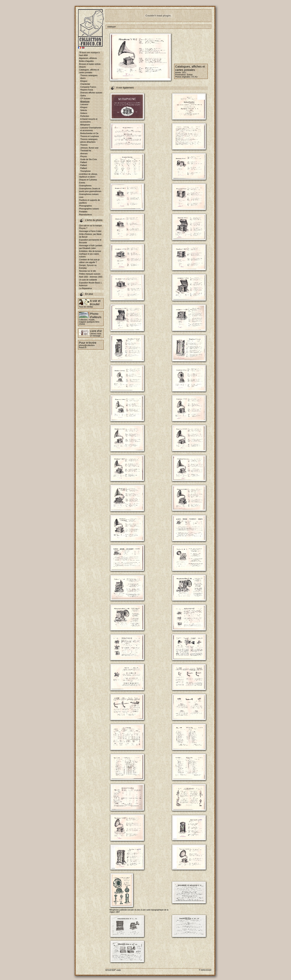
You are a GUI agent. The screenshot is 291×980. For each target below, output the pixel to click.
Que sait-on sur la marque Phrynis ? (90, 227)
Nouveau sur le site (88, 271)
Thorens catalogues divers (89, 77)
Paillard (84, 162)
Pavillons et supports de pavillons (90, 201)
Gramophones (85, 186)
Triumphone (86, 171)
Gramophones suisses (89, 194)
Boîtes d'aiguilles (86, 61)
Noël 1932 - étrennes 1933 (91, 277)
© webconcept (205, 970)
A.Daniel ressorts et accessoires (89, 120)
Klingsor (84, 81)
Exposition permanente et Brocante (90, 241)
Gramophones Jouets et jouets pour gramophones (90, 190)
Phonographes (86, 206)
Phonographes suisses (89, 209)
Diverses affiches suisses (91, 93)
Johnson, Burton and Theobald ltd (89, 149)
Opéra (83, 96)
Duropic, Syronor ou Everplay (88, 267)
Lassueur (84, 104)
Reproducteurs (86, 215)
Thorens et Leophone (90, 136)
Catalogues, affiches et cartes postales (89, 71)
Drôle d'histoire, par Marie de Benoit (90, 236)
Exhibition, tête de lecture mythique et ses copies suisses (90, 254)
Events (82, 183)
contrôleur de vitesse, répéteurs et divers (88, 175)
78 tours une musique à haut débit (89, 54)
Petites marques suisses (90, 274)
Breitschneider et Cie (89, 133)
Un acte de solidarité (88, 280)
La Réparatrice (86, 288)
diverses (84, 154)
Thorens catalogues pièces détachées (89, 141)
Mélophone (85, 125)
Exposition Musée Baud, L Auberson (90, 284)
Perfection (85, 116)
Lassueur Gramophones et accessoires (91, 129)
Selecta (84, 110)
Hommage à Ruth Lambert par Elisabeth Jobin (91, 247)
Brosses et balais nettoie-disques (90, 65)
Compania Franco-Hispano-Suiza (88, 88)
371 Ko (194, 77)
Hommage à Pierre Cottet (90, 231)
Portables (83, 212)
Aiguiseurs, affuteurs (88, 58)
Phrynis (84, 156)
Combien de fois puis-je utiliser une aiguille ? (89, 261)
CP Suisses (85, 99)
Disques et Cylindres (88, 180)
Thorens (84, 145)
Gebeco (84, 113)
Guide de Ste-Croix (89, 159)
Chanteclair (85, 84)
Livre (81, 197)
